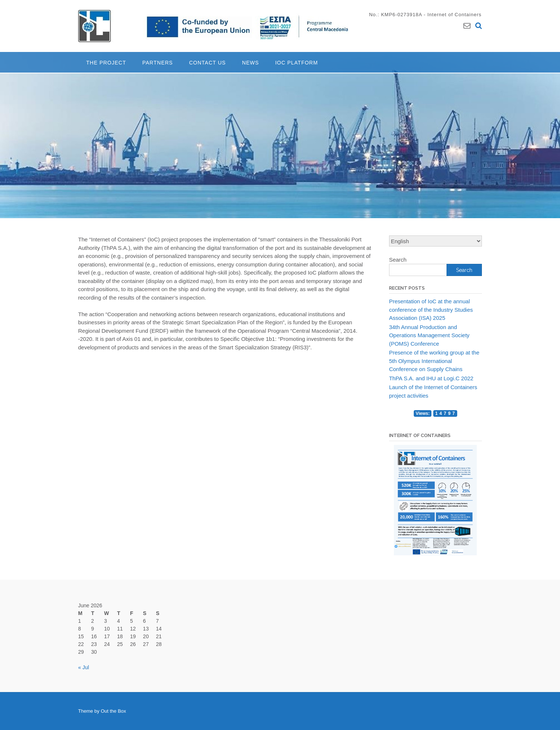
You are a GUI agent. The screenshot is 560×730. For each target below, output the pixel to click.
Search (398, 260)
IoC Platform (297, 63)
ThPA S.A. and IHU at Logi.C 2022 (431, 378)
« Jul (84, 667)
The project (106, 63)
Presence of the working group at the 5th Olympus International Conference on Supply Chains (434, 361)
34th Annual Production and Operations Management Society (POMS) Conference (429, 335)
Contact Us (207, 63)
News (251, 63)
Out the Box (113, 711)
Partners (157, 63)
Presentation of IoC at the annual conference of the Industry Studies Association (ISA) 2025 (431, 310)
